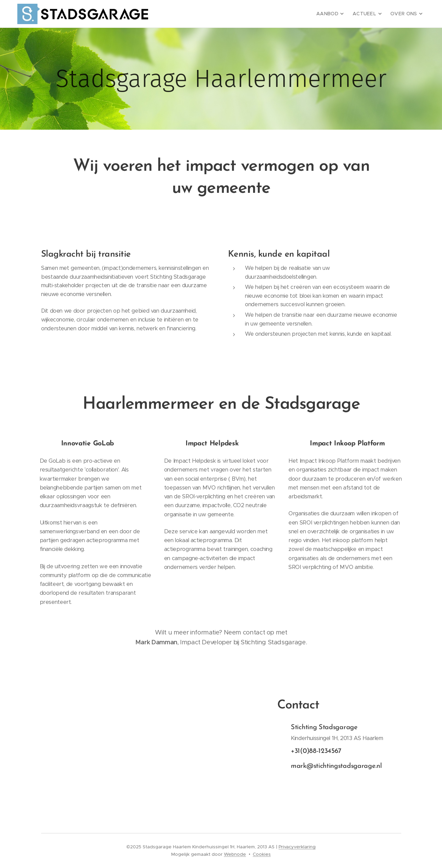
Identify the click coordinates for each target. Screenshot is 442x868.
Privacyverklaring (297, 847)
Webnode (235, 854)
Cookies (262, 854)
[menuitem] (336, 14)
